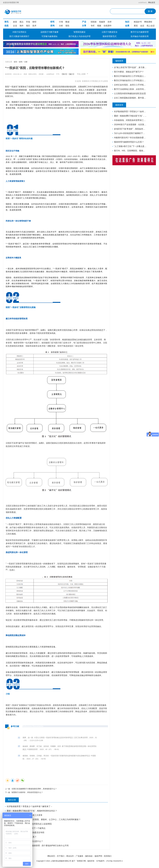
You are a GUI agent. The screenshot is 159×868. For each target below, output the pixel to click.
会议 (142, 26)
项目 (28, 26)
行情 (61, 22)
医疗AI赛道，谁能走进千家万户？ (129, 72)
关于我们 (58, 857)
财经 (34, 22)
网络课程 (148, 22)
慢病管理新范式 (110, 36)
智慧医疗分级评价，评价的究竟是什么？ (28, 793)
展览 (136, 26)
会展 (127, 26)
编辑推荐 (121, 61)
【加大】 (70, 74)
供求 (110, 22)
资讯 (6, 22)
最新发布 (121, 105)
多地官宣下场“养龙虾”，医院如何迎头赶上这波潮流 (30, 824)
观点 (21, 22)
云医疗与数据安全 (110, 32)
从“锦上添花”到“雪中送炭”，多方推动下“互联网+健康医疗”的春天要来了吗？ (129, 67)
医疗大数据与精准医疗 (19, 36)
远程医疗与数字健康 (49, 32)
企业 (15, 26)
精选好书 (138, 22)
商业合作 (69, 857)
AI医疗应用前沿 (19, 32)
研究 (52, 22)
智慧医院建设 (79, 32)
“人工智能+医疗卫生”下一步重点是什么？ (25, 842)
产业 (84, 22)
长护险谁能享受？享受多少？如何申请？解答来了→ (30, 807)
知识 (127, 22)
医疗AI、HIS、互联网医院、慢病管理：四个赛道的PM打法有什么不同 (38, 846)
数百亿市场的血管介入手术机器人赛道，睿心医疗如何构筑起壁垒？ (129, 76)
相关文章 (14, 800)
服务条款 (90, 857)
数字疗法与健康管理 (140, 32)
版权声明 (101, 857)
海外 (21, 26)
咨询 (52, 26)
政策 (15, 22)
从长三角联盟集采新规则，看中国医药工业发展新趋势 (129, 98)
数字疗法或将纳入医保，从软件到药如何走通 (129, 89)
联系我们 (112, 857)
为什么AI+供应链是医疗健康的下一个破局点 (26, 829)
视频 (99, 26)
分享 (84, 26)
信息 (6, 26)
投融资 (102, 22)
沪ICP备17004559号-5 (114, 862)
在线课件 (108, 26)
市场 (28, 22)
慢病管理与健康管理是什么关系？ (22, 837)
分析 (61, 26)
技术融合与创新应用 (140, 36)
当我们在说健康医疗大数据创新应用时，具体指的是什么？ (35, 789)
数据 (67, 22)
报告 (67, 26)
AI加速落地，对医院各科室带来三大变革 (25, 816)
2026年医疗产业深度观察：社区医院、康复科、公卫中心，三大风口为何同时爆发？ (44, 820)
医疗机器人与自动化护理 (79, 36)
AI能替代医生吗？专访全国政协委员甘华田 (26, 833)
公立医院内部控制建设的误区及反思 (129, 93)
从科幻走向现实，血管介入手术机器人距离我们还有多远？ (129, 85)
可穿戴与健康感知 (49, 36)
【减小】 (77, 74)
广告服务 (79, 857)
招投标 (94, 22)
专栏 (93, 26)
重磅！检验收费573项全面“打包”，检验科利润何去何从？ (32, 811)
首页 (16, 62)
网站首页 (151, 2)
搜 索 (150, 11)
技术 (34, 26)
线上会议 (151, 26)
